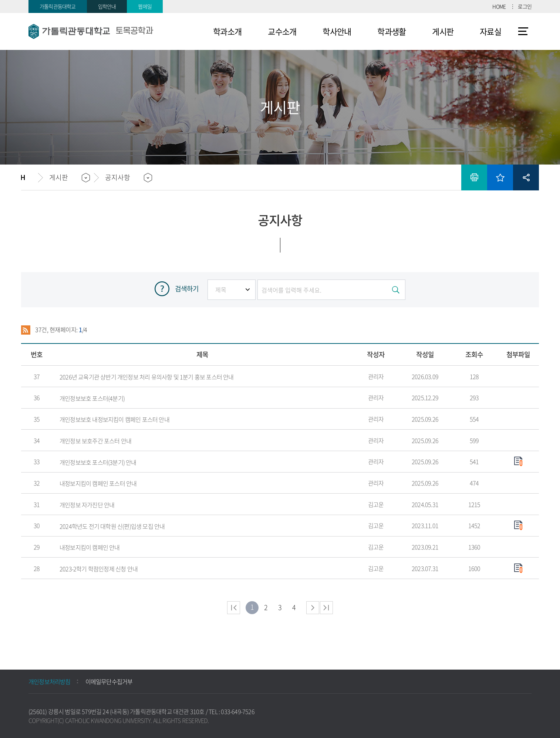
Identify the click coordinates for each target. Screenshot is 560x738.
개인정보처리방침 (50, 681)
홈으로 (30, 177)
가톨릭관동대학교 (58, 6)
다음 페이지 (313, 608)
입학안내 (107, 6)
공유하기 (526, 177)
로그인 (525, 6)
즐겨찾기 (500, 177)
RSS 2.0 (26, 330)
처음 (234, 608)
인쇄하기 (474, 177)
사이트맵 (523, 31)
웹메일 (145, 6)
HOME (499, 6)
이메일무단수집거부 (109, 681)
